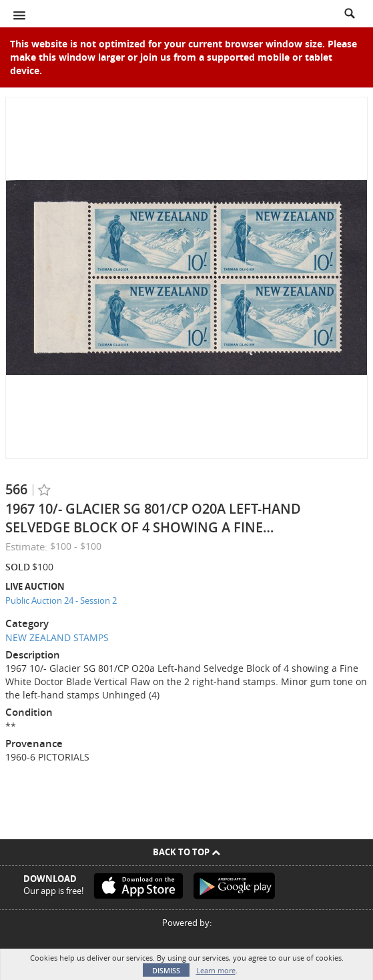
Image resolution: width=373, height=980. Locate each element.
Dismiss (166, 970)
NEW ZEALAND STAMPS (57, 637)
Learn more (216, 970)
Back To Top (186, 852)
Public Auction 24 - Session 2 (61, 600)
